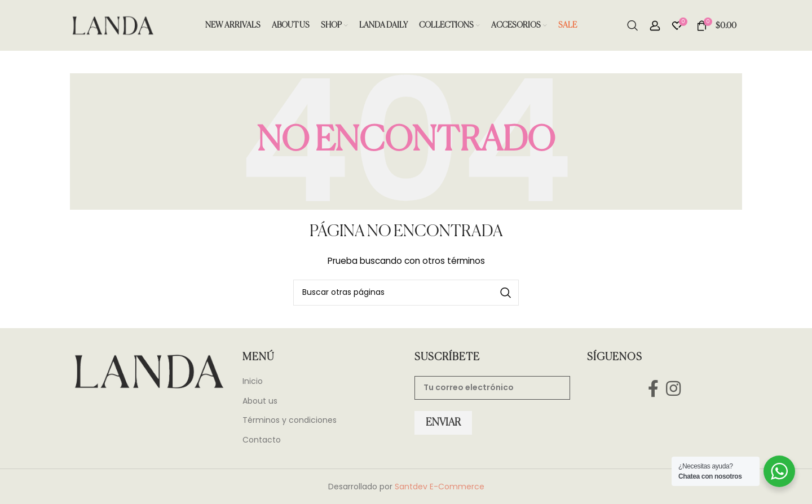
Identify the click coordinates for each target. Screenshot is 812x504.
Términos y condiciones (290, 420)
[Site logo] (112, 25)
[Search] (633, 25)
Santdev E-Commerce (440, 487)
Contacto (262, 440)
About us (260, 401)
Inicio (253, 381)
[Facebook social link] (653, 389)
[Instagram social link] (674, 389)
